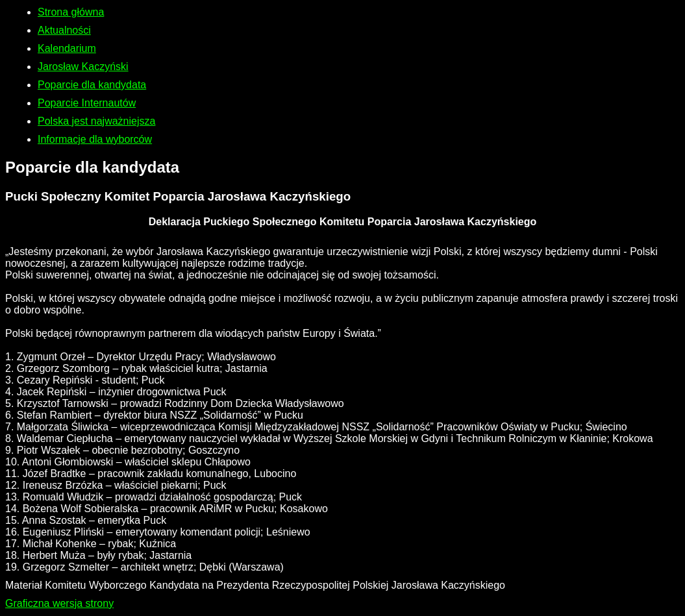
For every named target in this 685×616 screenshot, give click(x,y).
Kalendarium (67, 48)
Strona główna (71, 12)
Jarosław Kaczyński (83, 67)
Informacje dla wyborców (95, 139)
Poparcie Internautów (87, 103)
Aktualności (64, 30)
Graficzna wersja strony (59, 603)
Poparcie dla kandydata (92, 85)
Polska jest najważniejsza (96, 121)
